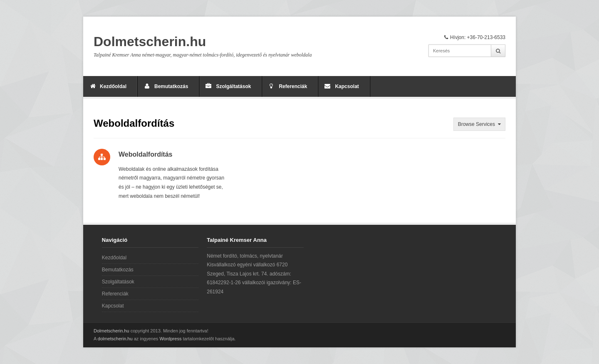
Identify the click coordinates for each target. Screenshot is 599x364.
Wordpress (170, 339)
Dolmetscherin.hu (150, 42)
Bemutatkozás (171, 86)
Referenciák (293, 86)
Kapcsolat (347, 86)
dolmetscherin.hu (115, 339)
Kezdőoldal (113, 86)
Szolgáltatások (233, 86)
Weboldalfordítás (146, 154)
